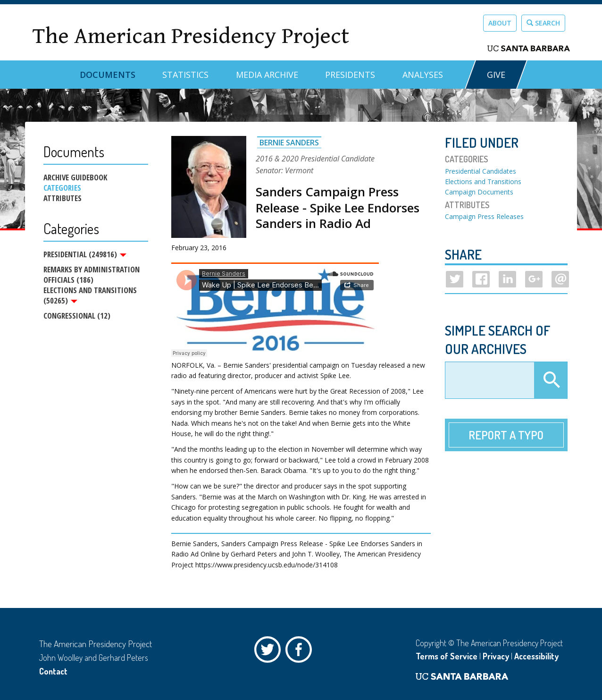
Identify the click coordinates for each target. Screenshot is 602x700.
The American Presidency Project (191, 36)
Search (543, 23)
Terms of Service (447, 656)
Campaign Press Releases (484, 216)
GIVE (496, 75)
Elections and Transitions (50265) (90, 295)
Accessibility (536, 656)
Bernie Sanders (289, 143)
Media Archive (267, 75)
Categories (62, 188)
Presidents (350, 75)
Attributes (63, 198)
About (500, 23)
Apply (551, 380)
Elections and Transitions (483, 181)
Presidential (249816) (85, 254)
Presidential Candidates (481, 171)
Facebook (301, 652)
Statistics (185, 75)
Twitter (270, 652)
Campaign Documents (479, 192)
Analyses (423, 75)
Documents (108, 75)
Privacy (496, 656)
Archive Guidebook (75, 177)
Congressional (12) (77, 316)
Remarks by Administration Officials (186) (92, 274)
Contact (53, 671)
